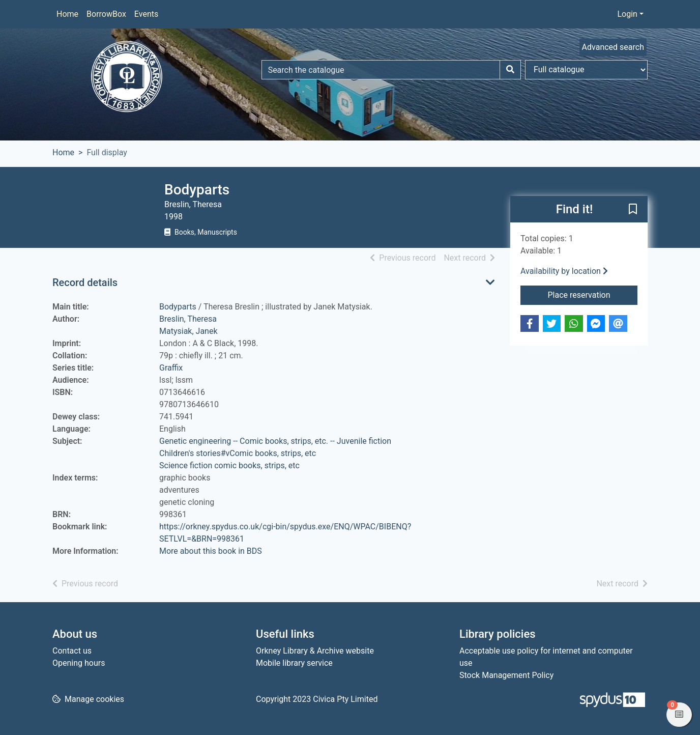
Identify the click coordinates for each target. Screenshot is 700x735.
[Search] (510, 70)
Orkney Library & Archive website (315, 651)
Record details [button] (85, 282)
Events (146, 14)
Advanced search (613, 47)
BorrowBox (106, 14)
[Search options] (586, 70)
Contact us (72, 651)
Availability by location (564, 271)
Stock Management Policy (506, 675)
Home (67, 14)
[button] (633, 210)
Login (627, 14)
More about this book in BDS (211, 551)
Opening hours (79, 663)
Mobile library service (294, 663)
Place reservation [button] (593, 294)
